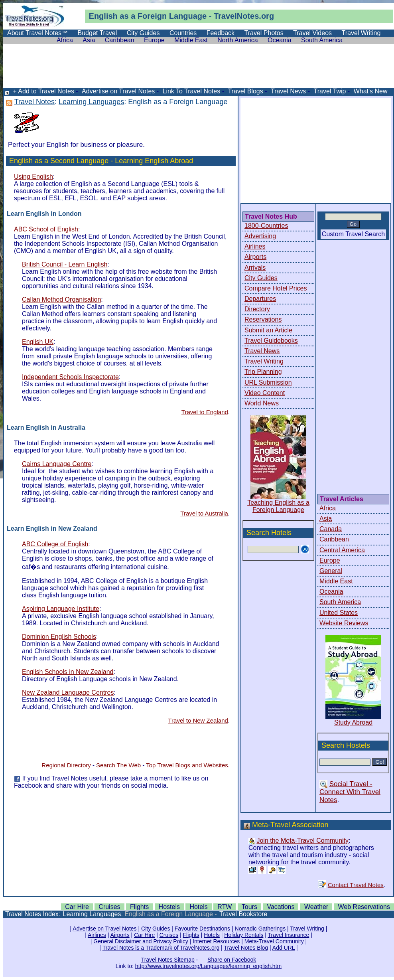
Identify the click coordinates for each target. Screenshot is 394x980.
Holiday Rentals (244, 935)
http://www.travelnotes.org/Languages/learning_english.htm (208, 966)
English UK (38, 342)
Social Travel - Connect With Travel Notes (350, 792)
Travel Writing (361, 33)
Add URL (284, 948)
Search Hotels (269, 533)
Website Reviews (344, 623)
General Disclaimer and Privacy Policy (141, 941)
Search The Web (118, 765)
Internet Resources (216, 941)
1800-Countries (266, 226)
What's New (370, 91)
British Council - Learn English (65, 264)
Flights (139, 907)
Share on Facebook (232, 960)
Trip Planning (263, 372)
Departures (260, 299)
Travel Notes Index (32, 914)
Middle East (191, 40)
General (331, 571)
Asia (89, 40)
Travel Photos (264, 33)
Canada (331, 529)
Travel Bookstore (243, 914)
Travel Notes (34, 102)
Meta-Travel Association (290, 825)
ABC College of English (55, 544)
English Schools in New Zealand (68, 672)
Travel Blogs (245, 91)
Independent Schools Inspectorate (70, 377)
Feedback (221, 33)
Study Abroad (353, 722)
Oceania (280, 40)
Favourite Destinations (202, 929)
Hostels (169, 907)
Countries (183, 33)
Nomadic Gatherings (260, 929)
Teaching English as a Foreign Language (278, 506)
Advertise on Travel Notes (118, 91)
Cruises (109, 907)
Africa (65, 40)
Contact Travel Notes (356, 885)
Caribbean (120, 40)
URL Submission (268, 382)
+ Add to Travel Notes (43, 91)
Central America (342, 550)
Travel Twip (330, 91)
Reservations (263, 319)
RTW (225, 907)
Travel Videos (312, 33)
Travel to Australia (204, 513)
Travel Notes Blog (246, 948)
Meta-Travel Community (274, 941)
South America (322, 40)
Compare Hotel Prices (276, 288)
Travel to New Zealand (198, 720)
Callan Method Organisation (61, 299)
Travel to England (205, 412)
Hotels (198, 907)
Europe (154, 40)
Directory (257, 309)
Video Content (265, 393)
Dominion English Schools (59, 637)
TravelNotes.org (244, 16)
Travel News (288, 91)
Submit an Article (268, 330)
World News (262, 403)
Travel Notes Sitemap (168, 960)
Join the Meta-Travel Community (302, 841)
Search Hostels (346, 745)
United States (339, 613)
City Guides (143, 33)
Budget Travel (98, 33)
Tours (249, 907)
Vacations (281, 907)
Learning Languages (91, 102)
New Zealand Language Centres (68, 693)
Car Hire (77, 907)
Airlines (255, 246)
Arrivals (255, 268)
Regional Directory (66, 765)
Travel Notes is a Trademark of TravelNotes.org (161, 948)
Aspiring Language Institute (61, 609)
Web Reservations (364, 907)
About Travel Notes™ (37, 33)
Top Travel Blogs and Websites (187, 765)
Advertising (260, 236)
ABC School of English (46, 229)
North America (237, 40)
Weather (316, 907)
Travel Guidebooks (271, 341)
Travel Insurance (289, 935)
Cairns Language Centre (57, 464)
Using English (33, 177)
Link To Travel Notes (192, 91)
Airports (255, 257)
